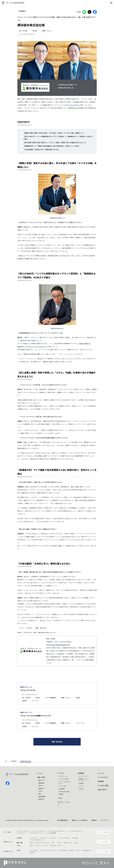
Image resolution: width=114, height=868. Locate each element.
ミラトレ (46, 845)
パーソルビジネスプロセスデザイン (56, 831)
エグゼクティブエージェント (42, 843)
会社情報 (81, 783)
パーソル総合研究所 (51, 833)
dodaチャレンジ (68, 843)
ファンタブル (53, 838)
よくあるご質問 (103, 785)
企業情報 (81, 773)
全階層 (78, 698)
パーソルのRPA (34, 850)
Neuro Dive (53, 845)
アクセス (81, 786)
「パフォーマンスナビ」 (71, 105)
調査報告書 (41, 783)
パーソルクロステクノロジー (75, 831)
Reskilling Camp (87, 850)
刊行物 (40, 791)
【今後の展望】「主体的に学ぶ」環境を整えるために (41, 149)
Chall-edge (75, 838)
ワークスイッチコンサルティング (48, 850)
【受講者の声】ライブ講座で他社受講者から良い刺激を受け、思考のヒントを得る (51, 146)
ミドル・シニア (80, 723)
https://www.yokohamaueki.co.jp (58, 645)
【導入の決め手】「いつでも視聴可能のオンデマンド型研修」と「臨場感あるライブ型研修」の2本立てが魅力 (58, 138)
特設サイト (41, 786)
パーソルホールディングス (23, 831)
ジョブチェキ (43, 838)
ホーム (40, 773)
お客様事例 (22, 11)
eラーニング (35, 701)
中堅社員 (35, 31)
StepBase (32, 852)
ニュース (101, 773)
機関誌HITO (42, 788)
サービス (61, 773)
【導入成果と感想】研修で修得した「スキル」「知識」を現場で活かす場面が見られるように (55, 142)
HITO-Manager (63, 850)
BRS (53, 843)
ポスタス (78, 850)
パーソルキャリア (21, 833)
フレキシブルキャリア (64, 838)
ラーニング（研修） (64, 779)
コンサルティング (63, 776)
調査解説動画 (42, 796)
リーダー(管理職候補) (50, 698)
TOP (6, 761)
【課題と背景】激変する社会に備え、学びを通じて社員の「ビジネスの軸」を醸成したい (54, 133)
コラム (60, 798)
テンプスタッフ (34, 838)
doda (31, 843)
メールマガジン (103, 777)
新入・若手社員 (23, 31)
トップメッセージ (83, 776)
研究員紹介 (41, 799)
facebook (8, 783)
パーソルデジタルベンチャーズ (36, 833)
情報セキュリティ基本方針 (80, 820)
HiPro (60, 845)
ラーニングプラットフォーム (27, 34)
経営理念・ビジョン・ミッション (84, 780)
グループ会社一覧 (104, 832)
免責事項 (94, 820)
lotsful (31, 845)
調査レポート (42, 780)
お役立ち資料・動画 (64, 792)
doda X (76, 843)
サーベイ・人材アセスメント (64, 782)
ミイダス (59, 843)
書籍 (40, 794)
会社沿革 (81, 789)
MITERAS (71, 850)
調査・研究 (41, 777)
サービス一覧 (62, 786)
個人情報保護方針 (63, 820)
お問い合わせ (102, 790)
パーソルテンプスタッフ (39, 831)
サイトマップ (104, 820)
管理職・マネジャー (47, 31)
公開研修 (24, 701)
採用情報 (101, 781)
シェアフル (38, 845)
